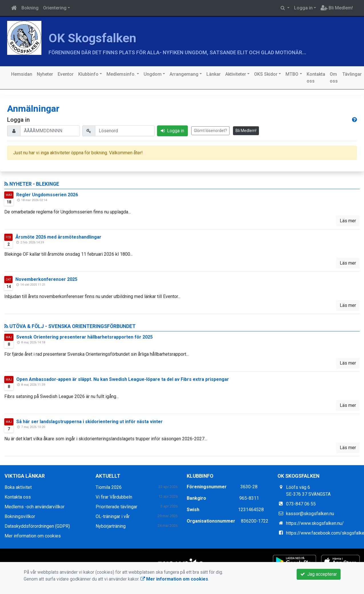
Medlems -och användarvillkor (35, 507)
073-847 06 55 (301, 504)
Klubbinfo (88, 74)
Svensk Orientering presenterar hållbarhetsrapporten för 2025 (85, 337)
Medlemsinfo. (121, 74)
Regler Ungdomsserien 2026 (47, 195)
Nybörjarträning (111, 526)
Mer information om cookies (33, 536)
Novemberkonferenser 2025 (46, 279)
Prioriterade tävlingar (116, 507)
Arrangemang (184, 74)
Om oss (334, 78)
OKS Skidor (266, 74)
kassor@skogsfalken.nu (310, 514)
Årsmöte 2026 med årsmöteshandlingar (58, 237)
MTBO (292, 74)
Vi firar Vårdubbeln (114, 497)
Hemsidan (22, 74)
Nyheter (45, 74)
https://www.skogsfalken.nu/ (315, 523)
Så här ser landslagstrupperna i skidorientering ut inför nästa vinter (90, 422)
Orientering (55, 8)
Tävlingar (352, 74)
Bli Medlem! (337, 8)
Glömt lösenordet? (210, 131)
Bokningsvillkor (20, 516)
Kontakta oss (316, 78)
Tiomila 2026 (109, 487)
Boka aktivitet (18, 487)
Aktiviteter (236, 74)
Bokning (30, 8)
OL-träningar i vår (113, 516)
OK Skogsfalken (101, 37)
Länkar (214, 74)
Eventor (66, 74)
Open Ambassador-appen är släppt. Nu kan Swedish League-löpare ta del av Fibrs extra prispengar (123, 379)
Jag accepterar (319, 574)
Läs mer (348, 221)
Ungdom (153, 74)
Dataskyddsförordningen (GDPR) (37, 526)
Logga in (303, 8)
